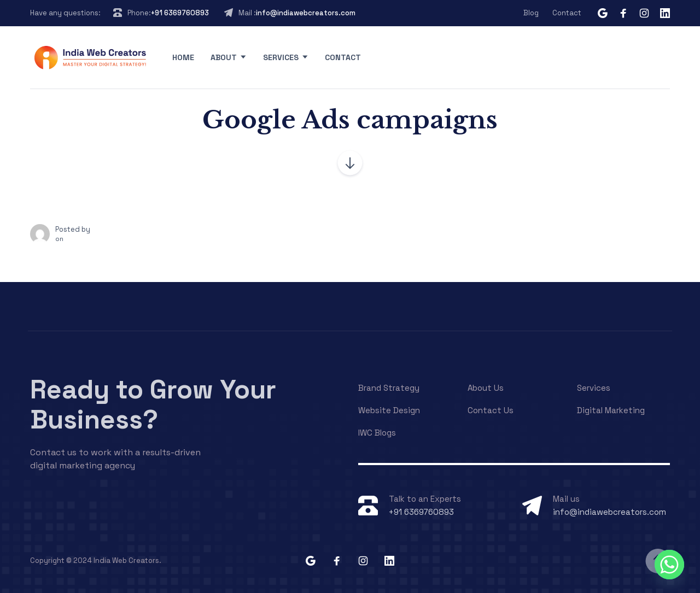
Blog (531, 13)
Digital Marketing (611, 410)
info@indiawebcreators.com (306, 13)
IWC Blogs (377, 433)
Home (183, 57)
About (224, 57)
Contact (567, 13)
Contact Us (491, 410)
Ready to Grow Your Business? (153, 404)
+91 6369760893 (180, 13)
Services (281, 57)
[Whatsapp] (669, 565)
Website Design (389, 410)
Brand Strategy (389, 388)
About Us (486, 388)
